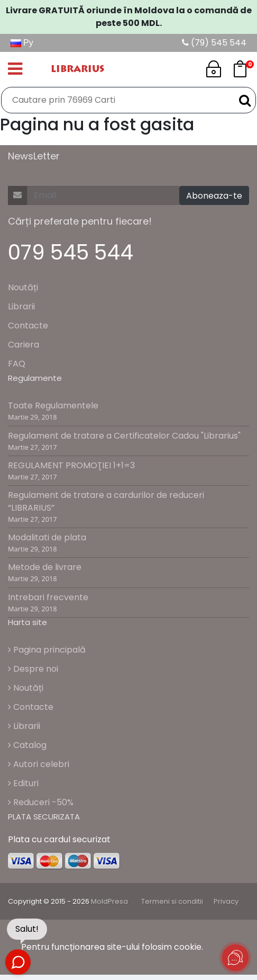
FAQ (17, 364)
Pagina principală (47, 650)
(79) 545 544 (214, 43)
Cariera (24, 345)
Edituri (23, 783)
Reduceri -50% (41, 802)
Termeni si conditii (172, 901)
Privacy (226, 901)
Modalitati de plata (47, 537)
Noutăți (23, 287)
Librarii (21, 306)
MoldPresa (109, 901)
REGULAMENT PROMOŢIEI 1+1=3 (71, 465)
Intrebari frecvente (48, 597)
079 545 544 (71, 252)
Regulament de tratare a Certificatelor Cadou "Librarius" (124, 436)
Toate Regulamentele (53, 406)
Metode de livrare (45, 567)
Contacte (28, 326)
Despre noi (33, 669)
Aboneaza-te (214, 196)
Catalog (27, 745)
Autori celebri (39, 764)
